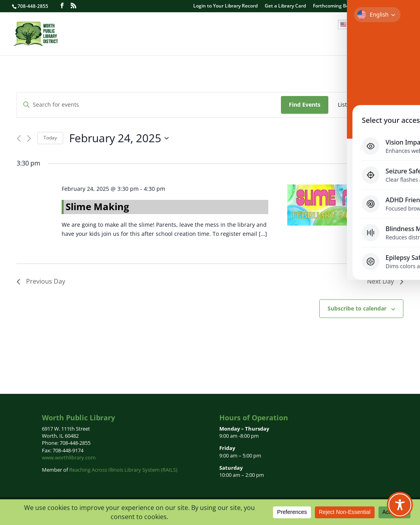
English (353, 24)
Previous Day (41, 281)
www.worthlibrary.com (69, 457)
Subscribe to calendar (357, 308)
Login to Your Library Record (225, 6)
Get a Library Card (285, 6)
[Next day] (29, 138)
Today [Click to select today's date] (50, 138)
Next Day (385, 281)
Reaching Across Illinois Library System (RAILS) (123, 470)
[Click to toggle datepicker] (119, 138)
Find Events (305, 104)
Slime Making (97, 206)
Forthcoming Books (335, 6)
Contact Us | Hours (386, 6)
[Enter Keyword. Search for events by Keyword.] (149, 105)
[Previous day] (19, 138)
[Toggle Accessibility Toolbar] (400, 505)
